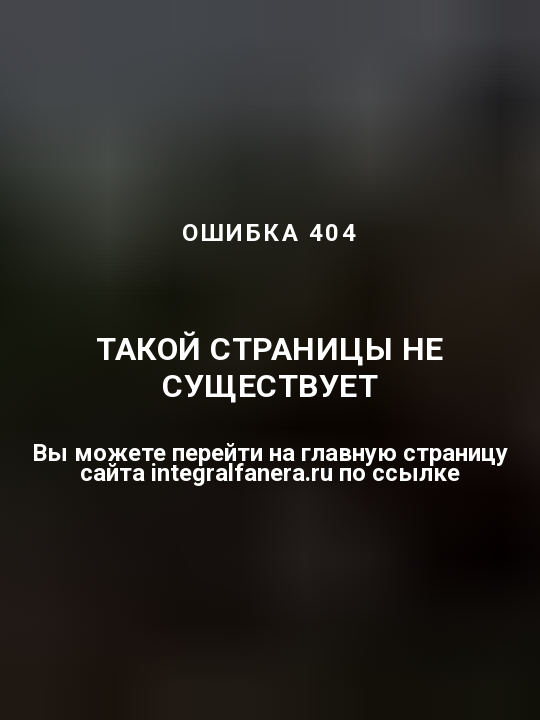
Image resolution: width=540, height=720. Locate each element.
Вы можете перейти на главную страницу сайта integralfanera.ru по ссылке (270, 463)
